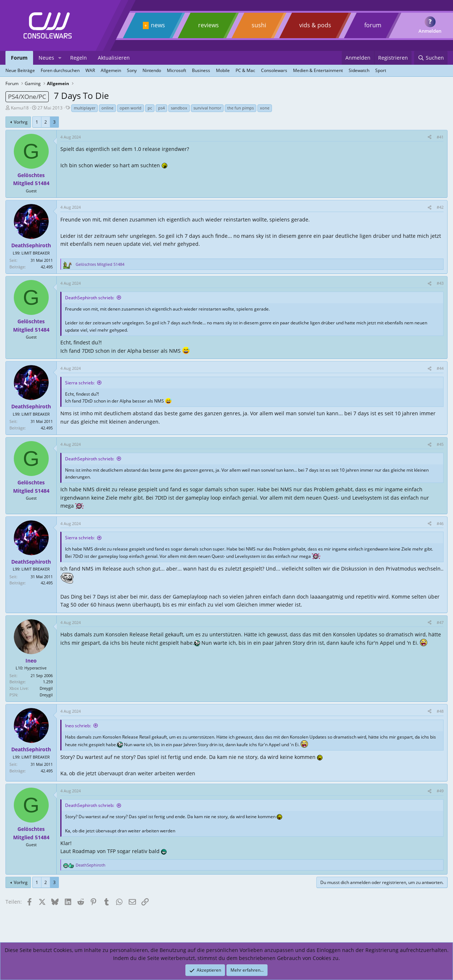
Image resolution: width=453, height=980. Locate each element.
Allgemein (111, 70)
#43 (440, 283)
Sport (381, 70)
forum (373, 25)
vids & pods (315, 25)
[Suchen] (431, 58)
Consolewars (274, 70)
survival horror (207, 108)
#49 (440, 791)
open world (131, 108)
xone (265, 108)
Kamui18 (20, 108)
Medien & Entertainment (318, 70)
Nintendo (152, 70)
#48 (440, 711)
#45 (440, 444)
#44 (440, 368)
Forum (19, 58)
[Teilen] (430, 137)
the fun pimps (240, 108)
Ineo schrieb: (78, 726)
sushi (259, 25)
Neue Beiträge (20, 70)
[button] (60, 58)
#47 (440, 622)
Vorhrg (21, 122)
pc (150, 108)
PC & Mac (245, 70)
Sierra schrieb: (80, 383)
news (158, 25)
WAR (90, 70)
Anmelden (430, 31)
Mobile (223, 70)
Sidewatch (359, 70)
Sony (132, 70)
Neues (46, 58)
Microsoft (177, 70)
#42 (440, 207)
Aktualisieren (114, 58)
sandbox (179, 108)
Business (201, 70)
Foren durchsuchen (60, 70)
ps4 (161, 108)
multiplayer (85, 108)
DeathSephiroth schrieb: (90, 298)
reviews (209, 25)
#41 (440, 137)
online (107, 108)
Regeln (79, 58)
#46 (440, 523)
